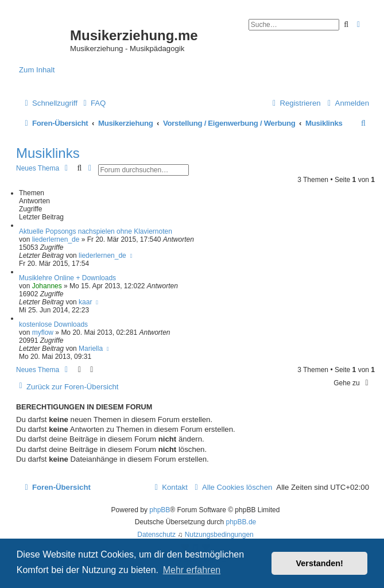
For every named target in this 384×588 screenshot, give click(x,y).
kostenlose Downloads (53, 324)
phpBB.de (241, 522)
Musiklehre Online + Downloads (67, 278)
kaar (85, 302)
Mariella (91, 349)
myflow (43, 332)
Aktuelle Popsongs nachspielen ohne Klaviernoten (96, 231)
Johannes (47, 286)
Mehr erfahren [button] (192, 570)
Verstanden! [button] (320, 563)
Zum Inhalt (37, 70)
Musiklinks (48, 153)
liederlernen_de (56, 239)
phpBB (160, 510)
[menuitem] (93, 103)
